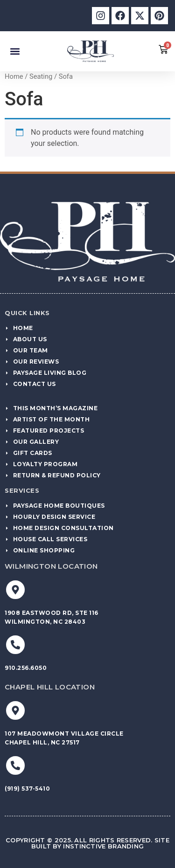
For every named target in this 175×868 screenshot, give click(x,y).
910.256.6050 (26, 668)
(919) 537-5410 (27, 789)
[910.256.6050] (15, 645)
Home (14, 76)
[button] (15, 51)
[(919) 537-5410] (15, 765)
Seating (41, 76)
